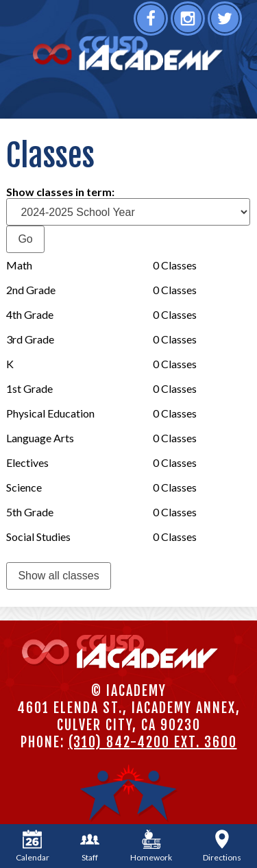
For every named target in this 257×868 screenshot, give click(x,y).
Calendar (33, 846)
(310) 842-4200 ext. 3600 (153, 742)
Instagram (189, 23)
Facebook (152, 23)
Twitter (227, 23)
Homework (151, 846)
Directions (222, 846)
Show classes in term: (60, 192)
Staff (90, 846)
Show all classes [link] (58, 576)
